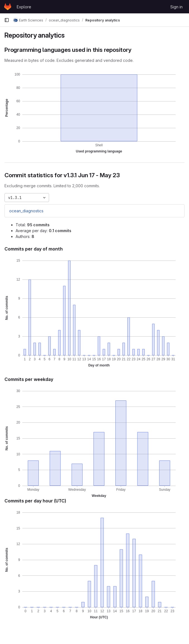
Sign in (176, 7)
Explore (24, 7)
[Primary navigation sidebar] (7, 20)
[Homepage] (8, 7)
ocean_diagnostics (26, 211)
